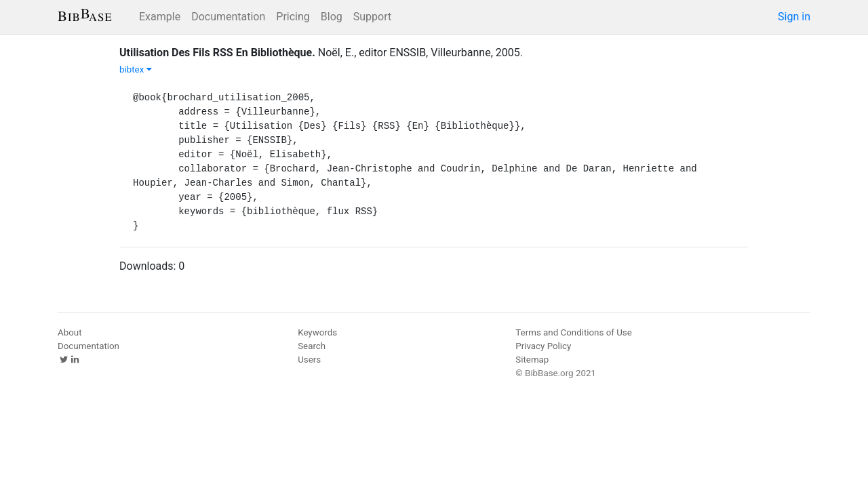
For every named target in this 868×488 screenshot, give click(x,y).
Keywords (317, 332)
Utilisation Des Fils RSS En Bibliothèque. (217, 53)
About (70, 332)
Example (160, 17)
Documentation (228, 17)
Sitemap (532, 360)
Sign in (794, 17)
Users (309, 360)
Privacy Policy (543, 346)
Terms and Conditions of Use (573, 332)
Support (372, 17)
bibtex (136, 69)
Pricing (293, 17)
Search (312, 346)
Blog (332, 17)
